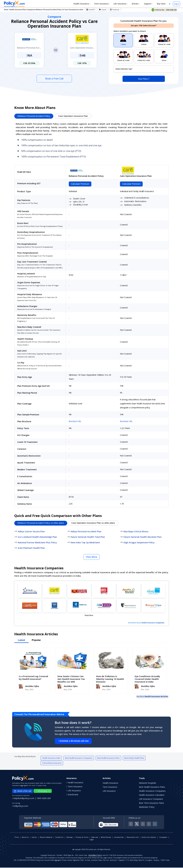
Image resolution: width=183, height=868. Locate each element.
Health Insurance (82, 4)
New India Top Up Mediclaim (85, 543)
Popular (36, 640)
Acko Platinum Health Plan (31, 548)
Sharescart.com (133, 838)
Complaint (163, 838)
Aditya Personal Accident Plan (86, 532)
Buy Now (161, 4)
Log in (176, 4)
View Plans (144, 79)
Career (34, 838)
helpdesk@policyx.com (24, 799)
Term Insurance (102, 4)
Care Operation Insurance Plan (73, 116)
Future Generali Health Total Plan (88, 537)
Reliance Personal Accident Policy (34, 116)
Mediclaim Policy (147, 807)
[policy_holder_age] (144, 69)
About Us (25, 838)
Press (17, 838)
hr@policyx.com (20, 806)
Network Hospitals (148, 783)
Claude (103, 10)
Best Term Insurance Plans (151, 803)
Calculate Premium (79, 184)
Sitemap (69, 838)
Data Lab (95, 838)
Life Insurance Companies (151, 799)
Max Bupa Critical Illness (136, 532)
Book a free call (23, 792)
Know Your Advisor (149, 838)
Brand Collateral (46, 838)
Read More (89, 616)
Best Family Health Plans (134, 758)
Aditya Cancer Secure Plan (31, 532)
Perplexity (115, 10)
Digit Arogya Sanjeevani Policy (139, 543)
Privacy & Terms (82, 838)
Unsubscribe (119, 838)
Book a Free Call (54, 79)
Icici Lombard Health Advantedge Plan (37, 537)
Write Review (106, 838)
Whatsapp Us (43, 791)
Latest (21, 640)
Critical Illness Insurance (52, 763)
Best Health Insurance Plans (108, 758)
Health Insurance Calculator (152, 795)
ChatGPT (91, 10)
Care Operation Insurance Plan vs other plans (93, 523)
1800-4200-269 (44, 799)
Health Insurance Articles (156, 697)
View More (91, 557)
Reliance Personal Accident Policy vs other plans (41, 523)
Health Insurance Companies (153, 623)
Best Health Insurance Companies (79, 758)
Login (92, 840)
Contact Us (59, 838)
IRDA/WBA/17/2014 (95, 856)
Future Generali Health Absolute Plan (143, 537)
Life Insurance (120, 4)
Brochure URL (75, 422)
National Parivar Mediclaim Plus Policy (37, 543)
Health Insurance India (51, 758)
